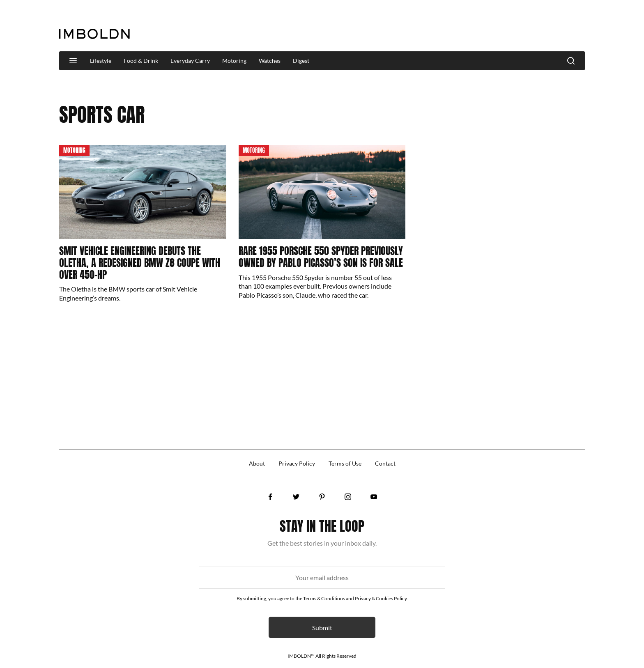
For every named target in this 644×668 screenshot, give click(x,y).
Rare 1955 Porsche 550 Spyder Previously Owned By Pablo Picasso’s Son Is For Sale (321, 257)
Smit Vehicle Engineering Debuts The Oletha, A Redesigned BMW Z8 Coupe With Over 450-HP (140, 263)
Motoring (234, 61)
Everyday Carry (190, 61)
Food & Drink (141, 61)
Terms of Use (345, 463)
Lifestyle (101, 61)
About (257, 463)
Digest (301, 61)
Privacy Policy (297, 463)
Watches (270, 61)
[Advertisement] (435, 26)
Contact (385, 463)
